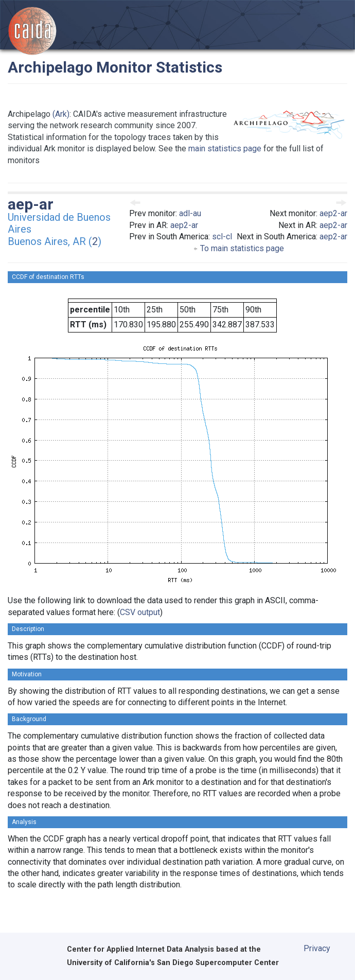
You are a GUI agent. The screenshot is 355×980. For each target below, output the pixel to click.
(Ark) (61, 114)
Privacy (317, 948)
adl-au (190, 213)
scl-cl (222, 237)
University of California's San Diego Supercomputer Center (173, 963)
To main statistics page (238, 248)
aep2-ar (184, 225)
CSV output (140, 612)
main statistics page (225, 148)
